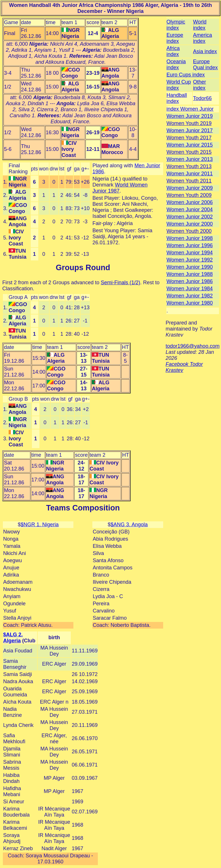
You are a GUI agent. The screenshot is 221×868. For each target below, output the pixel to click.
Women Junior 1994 (190, 253)
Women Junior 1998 (190, 238)
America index (203, 38)
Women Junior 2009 (190, 188)
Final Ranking (18, 169)
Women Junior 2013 (190, 159)
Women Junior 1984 (190, 289)
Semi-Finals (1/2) (120, 283)
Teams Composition (83, 508)
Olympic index (176, 25)
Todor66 (202, 98)
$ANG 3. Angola (129, 525)
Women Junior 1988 (190, 274)
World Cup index (179, 85)
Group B (18, 399)
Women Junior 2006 (190, 202)
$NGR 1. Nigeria (40, 525)
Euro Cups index (186, 75)
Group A (18, 297)
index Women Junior (190, 109)
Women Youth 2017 (189, 138)
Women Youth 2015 (189, 152)
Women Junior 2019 (190, 116)
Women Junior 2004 (190, 210)
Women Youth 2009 (189, 195)
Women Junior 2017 (190, 130)
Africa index (173, 51)
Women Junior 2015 (190, 145)
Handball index (177, 98)
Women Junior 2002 (190, 217)
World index (200, 25)
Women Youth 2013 (189, 166)
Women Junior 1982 (190, 296)
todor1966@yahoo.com (193, 346)
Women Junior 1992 (190, 260)
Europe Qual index (205, 65)
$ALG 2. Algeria (13, 638)
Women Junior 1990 (190, 267)
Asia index (205, 51)
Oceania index (176, 65)
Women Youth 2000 (189, 231)
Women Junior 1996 (190, 245)
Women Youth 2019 (189, 123)
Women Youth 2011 (189, 181)
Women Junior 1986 (190, 281)
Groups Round (83, 268)
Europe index (175, 38)
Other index (200, 85)
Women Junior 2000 (190, 224)
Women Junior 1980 (190, 303)
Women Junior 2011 (190, 174)
